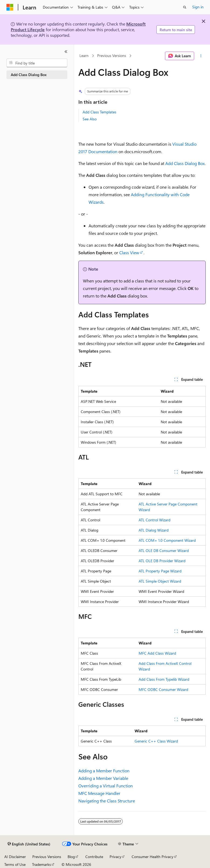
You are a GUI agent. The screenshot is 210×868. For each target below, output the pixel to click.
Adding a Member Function (104, 771)
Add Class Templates (99, 112)
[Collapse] (66, 52)
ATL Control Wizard (155, 520)
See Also (90, 119)
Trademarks (41, 864)
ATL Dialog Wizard (154, 530)
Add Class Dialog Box (185, 163)
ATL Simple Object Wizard (160, 581)
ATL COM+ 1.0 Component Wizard (167, 540)
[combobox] (37, 63)
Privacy (115, 857)
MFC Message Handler (99, 793)
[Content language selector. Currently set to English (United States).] (29, 844)
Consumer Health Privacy (153, 857)
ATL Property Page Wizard (160, 571)
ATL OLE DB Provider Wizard (162, 561)
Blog (71, 857)
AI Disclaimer (15, 857)
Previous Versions (112, 56)
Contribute (94, 857)
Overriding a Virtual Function (106, 786)
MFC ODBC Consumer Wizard (163, 689)
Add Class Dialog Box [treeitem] (29, 75)
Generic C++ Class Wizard (156, 741)
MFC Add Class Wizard (157, 653)
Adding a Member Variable (103, 778)
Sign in (198, 7)
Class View (129, 252)
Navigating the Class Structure (107, 801)
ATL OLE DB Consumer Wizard (164, 550)
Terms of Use (15, 864)
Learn (84, 56)
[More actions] (201, 56)
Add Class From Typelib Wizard (164, 679)
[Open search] (185, 7)
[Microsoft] (10, 7)
